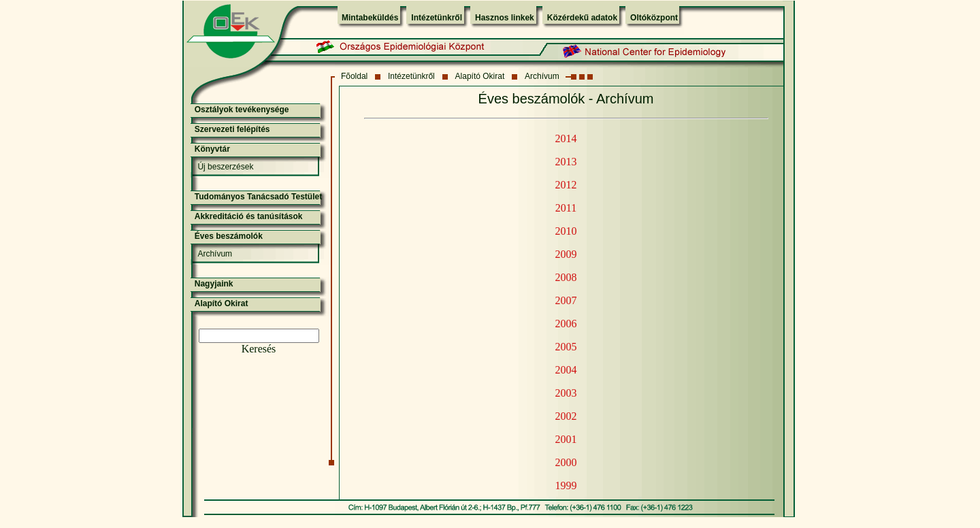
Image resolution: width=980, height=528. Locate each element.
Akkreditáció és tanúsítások (249, 216)
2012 (566, 185)
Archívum (542, 76)
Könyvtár (212, 149)
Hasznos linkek (505, 18)
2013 (566, 162)
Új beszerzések (225, 167)
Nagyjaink (214, 284)
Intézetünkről (437, 18)
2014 (566, 138)
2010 (566, 231)
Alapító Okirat (480, 76)
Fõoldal (354, 76)
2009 (566, 254)
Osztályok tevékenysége (242, 110)
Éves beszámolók (229, 236)
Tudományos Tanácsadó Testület (258, 197)
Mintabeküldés (370, 18)
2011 (566, 208)
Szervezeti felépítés (232, 129)
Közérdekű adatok (582, 18)
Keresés (259, 349)
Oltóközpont (654, 18)
